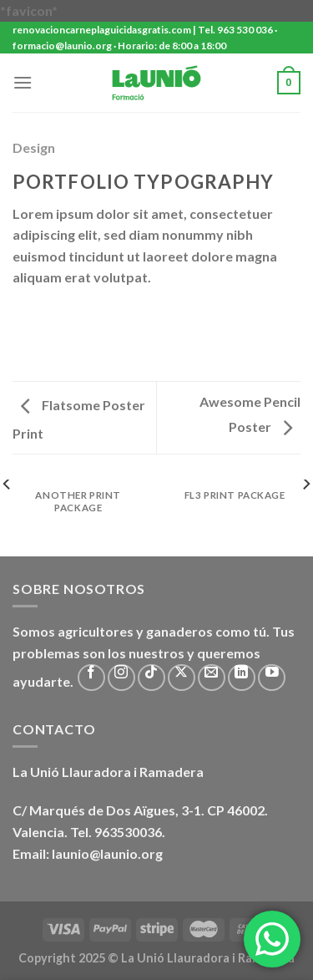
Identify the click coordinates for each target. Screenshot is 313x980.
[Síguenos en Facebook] (91, 678)
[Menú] (23, 82)
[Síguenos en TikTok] (151, 678)
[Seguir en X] (182, 678)
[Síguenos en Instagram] (121, 678)
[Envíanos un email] (212, 678)
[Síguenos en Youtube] (272, 678)
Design (34, 147)
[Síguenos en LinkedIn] (242, 678)
